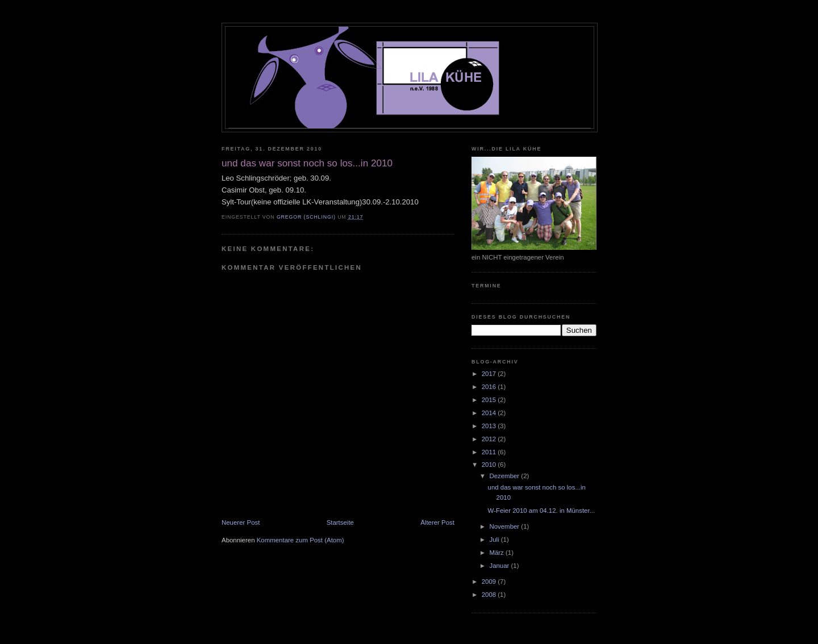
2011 (490, 452)
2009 (490, 582)
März (497, 553)
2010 (490, 465)
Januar (500, 566)
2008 (490, 595)
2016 (490, 387)
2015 (490, 400)
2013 (490, 426)
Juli (495, 540)
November (505, 526)
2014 (490, 413)
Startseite (340, 522)
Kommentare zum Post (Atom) (301, 540)
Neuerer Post (241, 522)
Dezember (505, 476)
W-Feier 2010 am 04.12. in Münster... (542, 511)
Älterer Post (437, 522)
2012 (490, 439)
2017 (490, 374)
